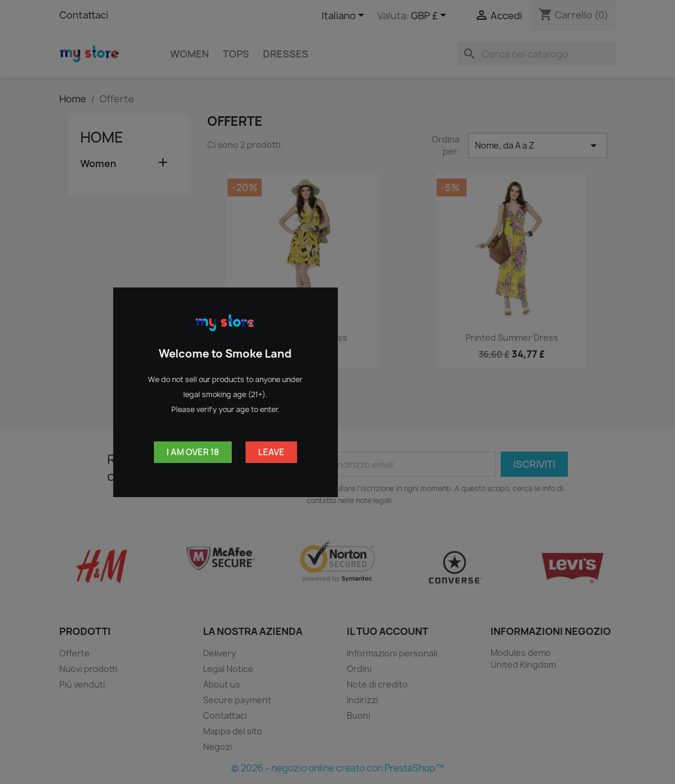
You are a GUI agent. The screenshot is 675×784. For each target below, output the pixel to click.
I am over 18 (193, 452)
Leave (271, 452)
